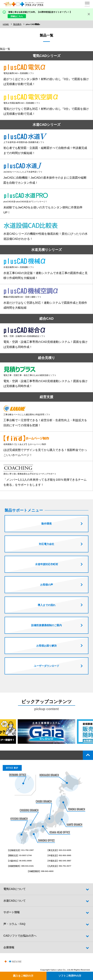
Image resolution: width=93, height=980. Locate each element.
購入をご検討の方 (23, 976)
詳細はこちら (17, 16)
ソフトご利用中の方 (70, 976)
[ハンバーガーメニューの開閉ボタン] (87, 4)
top (88, 758)
